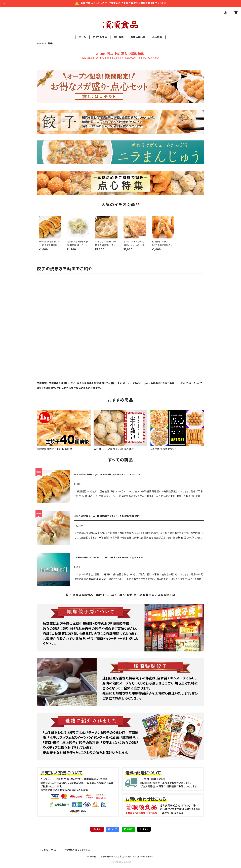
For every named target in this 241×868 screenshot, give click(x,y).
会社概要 (119, 37)
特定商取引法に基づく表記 (77, 850)
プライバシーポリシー (49, 850)
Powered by (120, 862)
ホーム (82, 37)
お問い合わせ (138, 37)
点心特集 (157, 37)
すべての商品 (100, 37)
